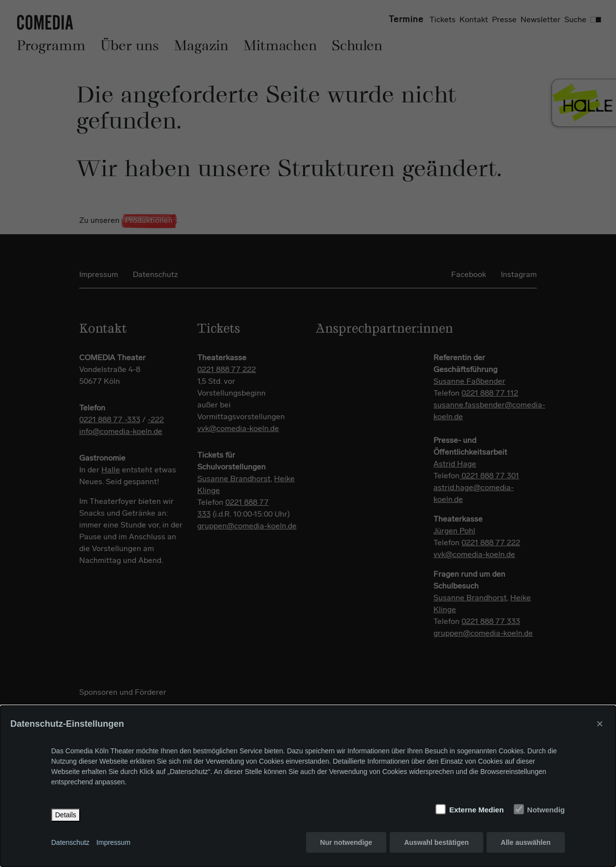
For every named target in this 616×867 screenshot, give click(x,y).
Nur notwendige (346, 842)
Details (66, 815)
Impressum (113, 842)
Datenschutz (70, 842)
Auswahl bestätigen (436, 842)
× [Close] (600, 724)
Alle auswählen (526, 842)
